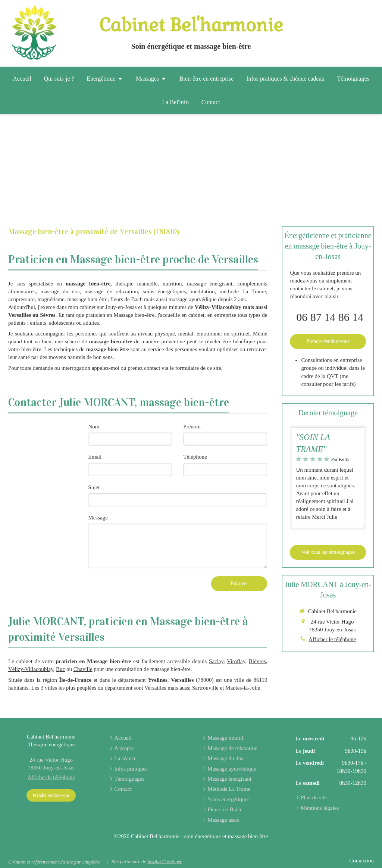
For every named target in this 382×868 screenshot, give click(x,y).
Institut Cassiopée (165, 861)
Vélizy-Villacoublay (31, 669)
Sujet (94, 487)
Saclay (216, 661)
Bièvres (257, 661)
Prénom (192, 427)
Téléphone (195, 457)
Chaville (83, 669)
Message (98, 518)
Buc (60, 669)
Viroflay (236, 661)
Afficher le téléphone (332, 639)
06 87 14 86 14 (330, 317)
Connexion (361, 861)
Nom (94, 427)
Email (95, 457)
